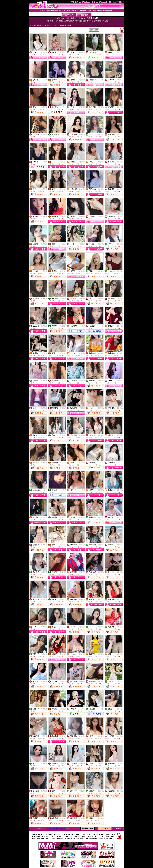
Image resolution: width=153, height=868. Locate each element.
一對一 (101, 52)
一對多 (45, 80)
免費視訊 (44, 52)
